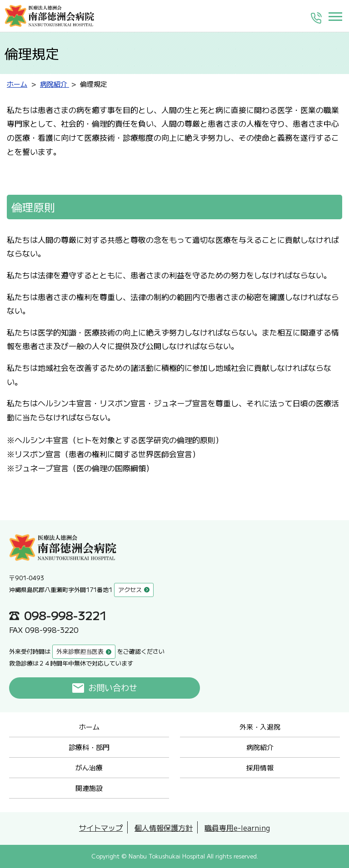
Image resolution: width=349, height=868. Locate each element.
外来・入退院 (260, 727)
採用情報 (260, 767)
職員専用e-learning (237, 828)
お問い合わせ (113, 688)
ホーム (89, 727)
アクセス (130, 589)
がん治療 (89, 767)
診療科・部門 (89, 747)
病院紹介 (260, 747)
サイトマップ (101, 828)
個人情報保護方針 (164, 828)
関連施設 (89, 788)
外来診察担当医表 (80, 651)
